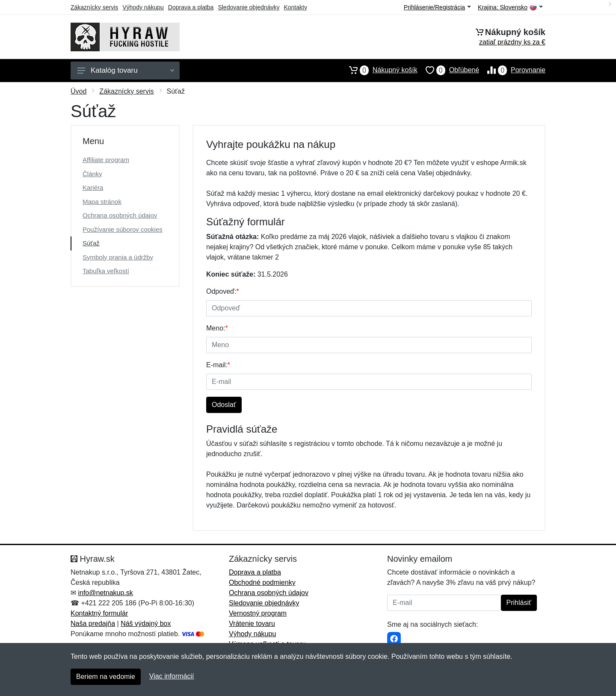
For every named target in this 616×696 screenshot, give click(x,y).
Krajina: (510, 7)
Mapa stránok (102, 202)
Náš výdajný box (146, 624)
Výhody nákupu (143, 7)
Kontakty (295, 7)
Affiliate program (106, 160)
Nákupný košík (379, 70)
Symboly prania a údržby (118, 257)
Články (92, 174)
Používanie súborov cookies (123, 229)
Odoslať (224, 405)
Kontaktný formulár (99, 613)
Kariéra (93, 187)
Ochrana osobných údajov (120, 215)
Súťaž (91, 243)
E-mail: (218, 365)
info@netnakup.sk (105, 593)
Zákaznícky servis (94, 7)
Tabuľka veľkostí (106, 271)
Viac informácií (172, 676)
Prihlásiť (519, 603)
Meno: (217, 328)
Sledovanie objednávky (249, 7)
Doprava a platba (191, 7)
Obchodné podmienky (262, 582)
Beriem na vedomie (106, 677)
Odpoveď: (223, 291)
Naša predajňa (93, 624)
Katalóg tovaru (126, 70)
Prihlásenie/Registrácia (437, 7)
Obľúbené (448, 70)
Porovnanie (512, 70)
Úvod (78, 91)
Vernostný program (258, 613)
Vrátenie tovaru (252, 624)
